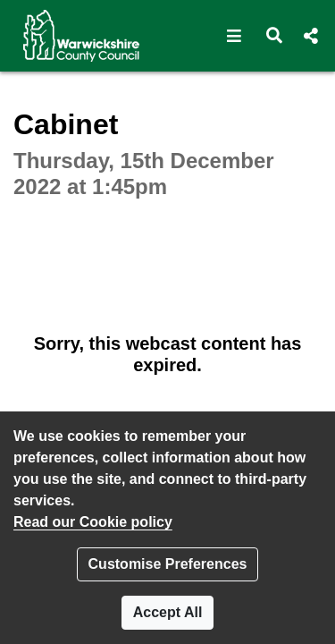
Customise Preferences (168, 564)
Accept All (168, 612)
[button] (234, 36)
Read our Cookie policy (93, 522)
